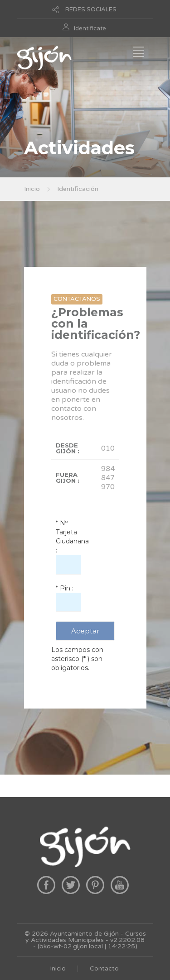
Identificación (78, 189)
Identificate (90, 29)
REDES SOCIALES (91, 10)
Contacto (104, 968)
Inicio (32, 189)
